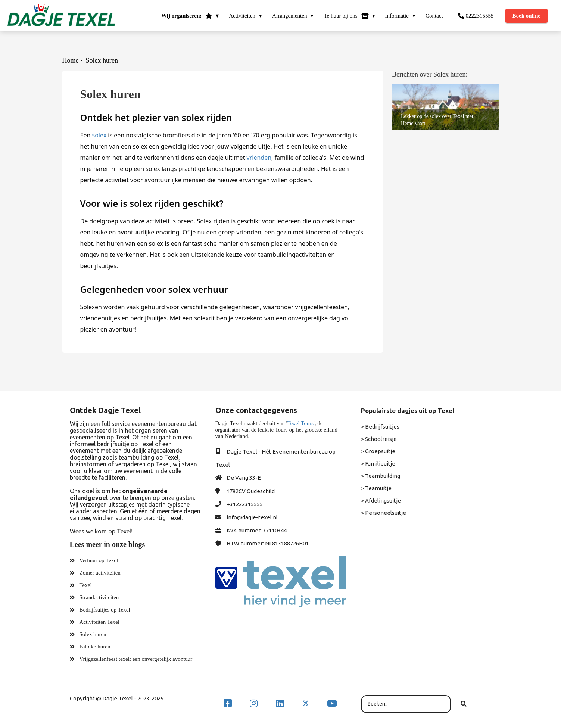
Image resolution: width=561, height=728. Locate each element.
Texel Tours (300, 423)
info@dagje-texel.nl (252, 517)
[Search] (464, 704)
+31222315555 (245, 504)
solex (99, 135)
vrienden (259, 158)
